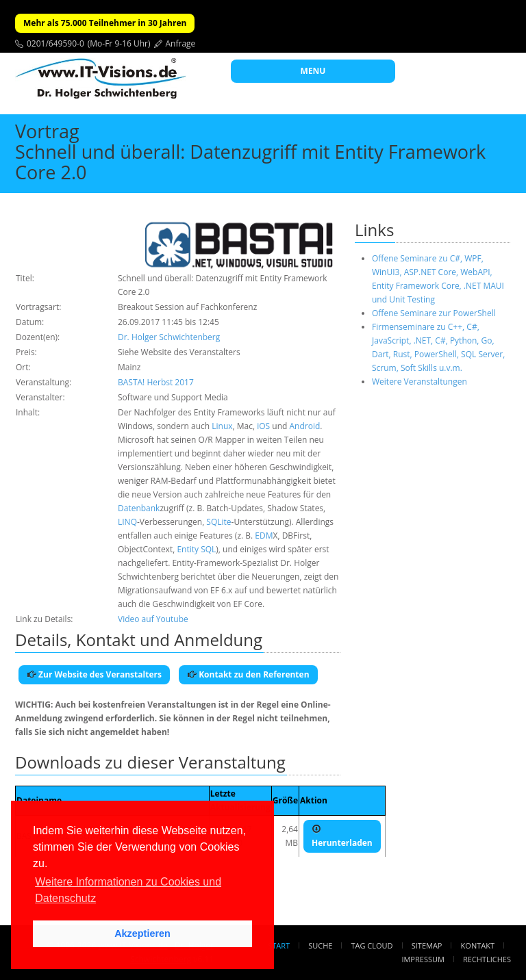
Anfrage (181, 43)
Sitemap (427, 945)
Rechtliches (487, 959)
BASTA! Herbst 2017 (156, 382)
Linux (222, 426)
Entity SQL (196, 549)
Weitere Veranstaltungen (419, 382)
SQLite (218, 522)
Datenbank (139, 508)
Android (304, 426)
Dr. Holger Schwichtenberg (169, 337)
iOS (263, 426)
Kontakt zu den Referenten (248, 674)
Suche (320, 945)
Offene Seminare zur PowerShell (434, 313)
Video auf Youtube (153, 619)
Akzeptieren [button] (142, 933)
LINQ (127, 522)
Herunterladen (342, 836)
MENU (313, 71)
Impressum (423, 959)
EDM (264, 536)
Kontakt (478, 945)
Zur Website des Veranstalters (94, 674)
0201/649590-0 (55, 43)
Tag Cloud (372, 945)
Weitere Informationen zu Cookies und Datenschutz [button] (128, 890)
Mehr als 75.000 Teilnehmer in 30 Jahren (105, 23)
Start (279, 945)
